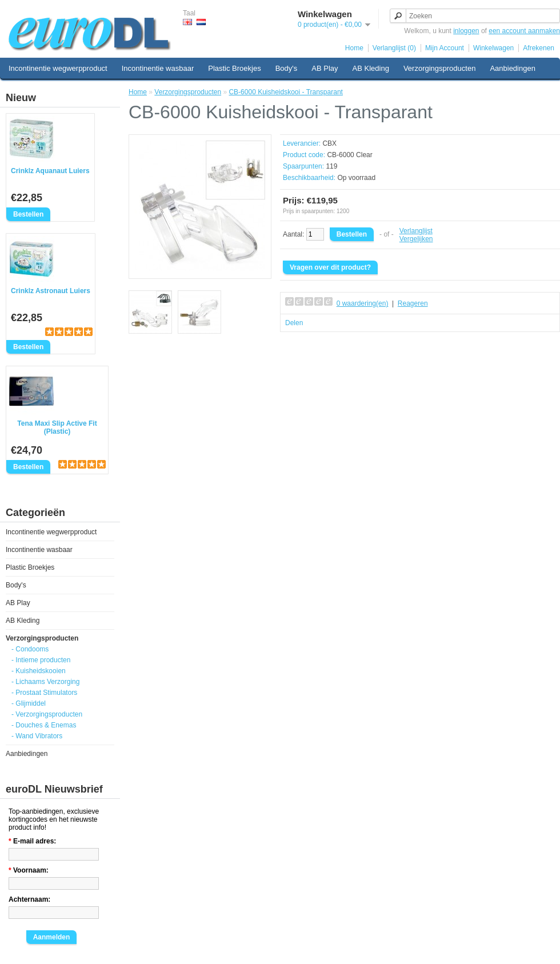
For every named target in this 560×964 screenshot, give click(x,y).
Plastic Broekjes (234, 68)
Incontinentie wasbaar (158, 68)
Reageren (413, 303)
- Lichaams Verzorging (45, 682)
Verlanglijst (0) (394, 48)
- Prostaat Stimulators (44, 693)
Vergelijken (416, 239)
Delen (294, 323)
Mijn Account (445, 48)
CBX (329, 143)
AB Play (325, 68)
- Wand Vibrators (37, 736)
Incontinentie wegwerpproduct (58, 68)
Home (354, 48)
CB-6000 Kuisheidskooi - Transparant (285, 92)
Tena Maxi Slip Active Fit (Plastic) (57, 427)
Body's (287, 68)
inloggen (466, 31)
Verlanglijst (416, 231)
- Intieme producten (41, 660)
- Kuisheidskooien (39, 671)
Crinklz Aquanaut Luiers (50, 171)
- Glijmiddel (29, 703)
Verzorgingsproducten (439, 68)
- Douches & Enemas (44, 725)
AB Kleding (371, 68)
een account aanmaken (524, 31)
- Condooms (30, 649)
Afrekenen (539, 48)
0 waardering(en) (363, 303)
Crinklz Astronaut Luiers (51, 291)
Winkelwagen (493, 48)
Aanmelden (52, 937)
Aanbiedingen (513, 68)
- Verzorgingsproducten (47, 714)
